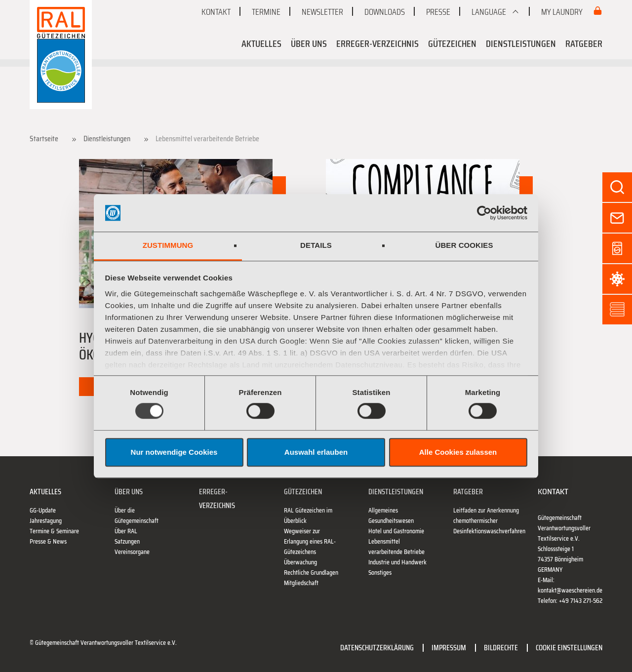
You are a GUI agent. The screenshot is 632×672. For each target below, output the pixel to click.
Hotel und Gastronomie (396, 531)
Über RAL (126, 531)
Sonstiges (380, 573)
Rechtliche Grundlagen (311, 573)
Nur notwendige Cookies (174, 452)
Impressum (449, 648)
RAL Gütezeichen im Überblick (308, 515)
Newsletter (322, 12)
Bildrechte (501, 648)
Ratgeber (584, 43)
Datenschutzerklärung (377, 648)
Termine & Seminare (54, 531)
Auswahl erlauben (316, 452)
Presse (438, 12)
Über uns (309, 43)
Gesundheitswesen (391, 521)
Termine (266, 12)
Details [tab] (316, 246)
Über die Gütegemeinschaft (137, 515)
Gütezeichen (452, 43)
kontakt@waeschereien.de (570, 590)
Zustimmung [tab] (168, 246)
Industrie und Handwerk (397, 562)
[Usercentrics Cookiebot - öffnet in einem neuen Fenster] (484, 213)
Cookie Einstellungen (569, 648)
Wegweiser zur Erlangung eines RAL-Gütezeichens (310, 541)
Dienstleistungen (521, 43)
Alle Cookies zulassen (458, 452)
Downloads (385, 12)
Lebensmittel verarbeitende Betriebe (396, 547)
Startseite (44, 139)
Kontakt (216, 12)
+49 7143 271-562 (581, 601)
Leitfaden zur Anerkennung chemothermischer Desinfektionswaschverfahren (489, 521)
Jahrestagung (46, 521)
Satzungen (127, 541)
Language (489, 12)
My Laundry (563, 12)
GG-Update (43, 510)
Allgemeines (383, 510)
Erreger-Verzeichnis (377, 43)
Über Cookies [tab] (464, 246)
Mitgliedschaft (301, 583)
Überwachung (300, 562)
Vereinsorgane (132, 552)
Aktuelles (261, 43)
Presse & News (48, 541)
